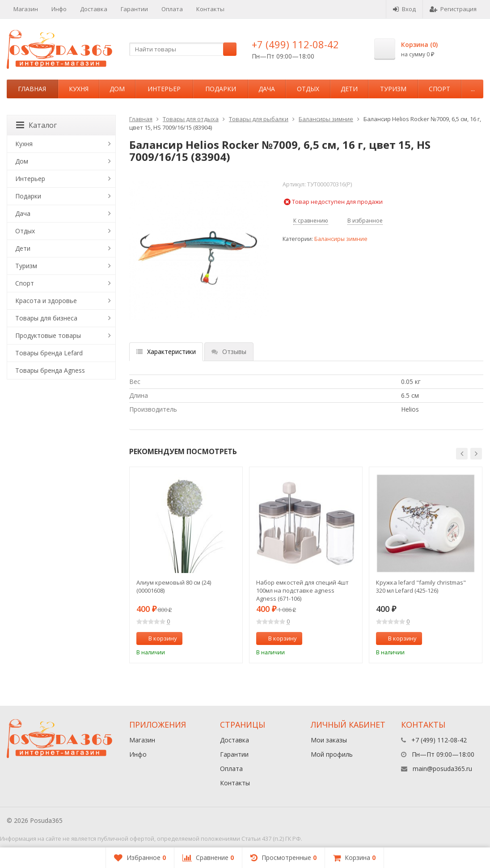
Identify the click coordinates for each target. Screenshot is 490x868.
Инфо (59, 9)
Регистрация (453, 9)
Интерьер (164, 89)
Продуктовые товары (48, 335)
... (473, 89)
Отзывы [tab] (229, 352)
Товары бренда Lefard (49, 353)
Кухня (79, 89)
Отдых (308, 89)
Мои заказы (329, 740)
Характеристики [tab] (166, 352)
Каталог (36, 125)
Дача (267, 89)
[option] (186, 565)
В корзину (158, 638)
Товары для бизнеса (46, 318)
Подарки (221, 89)
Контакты (210, 9)
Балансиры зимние (326, 119)
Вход (404, 9)
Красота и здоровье (46, 301)
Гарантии (134, 9)
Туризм (393, 89)
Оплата (172, 9)
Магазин (26, 9)
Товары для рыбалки (259, 119)
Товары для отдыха (191, 119)
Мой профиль (332, 754)
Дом (117, 89)
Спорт (439, 89)
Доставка (94, 9)
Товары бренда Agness (50, 370)
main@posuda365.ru (442, 769)
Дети (349, 89)
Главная (32, 89)
